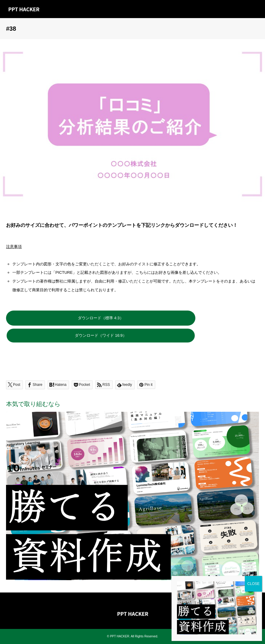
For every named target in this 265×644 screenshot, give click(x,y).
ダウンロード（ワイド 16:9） (101, 335)
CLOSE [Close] (253, 157)
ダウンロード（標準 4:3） (101, 318)
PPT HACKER (120, 636)
